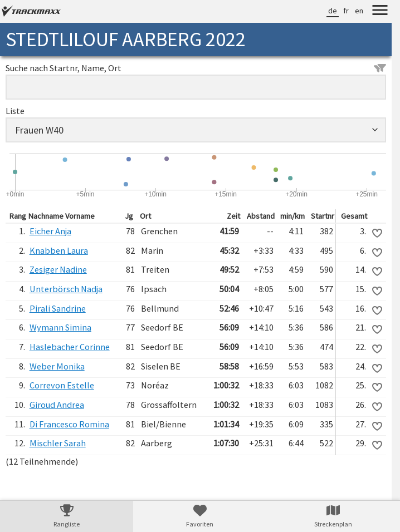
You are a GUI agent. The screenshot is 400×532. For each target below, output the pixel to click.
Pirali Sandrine (58, 308)
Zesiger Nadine (58, 269)
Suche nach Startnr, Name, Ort (196, 68)
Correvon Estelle (62, 385)
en (359, 11)
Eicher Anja (50, 231)
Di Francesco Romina (69, 424)
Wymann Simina (60, 327)
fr (346, 11)
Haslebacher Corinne (70, 347)
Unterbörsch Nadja (66, 289)
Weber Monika (57, 366)
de (333, 11)
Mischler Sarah (58, 443)
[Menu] (380, 12)
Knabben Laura (59, 250)
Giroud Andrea (57, 405)
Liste (15, 111)
